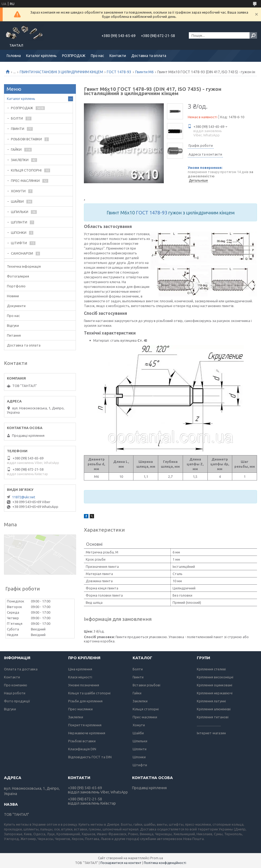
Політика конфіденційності (165, 863)
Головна (14, 56)
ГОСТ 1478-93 (119, 72)
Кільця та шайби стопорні (89, 693)
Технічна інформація (24, 266)
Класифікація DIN (82, 749)
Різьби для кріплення (85, 701)
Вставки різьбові (146, 685)
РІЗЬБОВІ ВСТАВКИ (26, 139)
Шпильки (140, 741)
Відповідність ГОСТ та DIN (90, 757)
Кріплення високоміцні (215, 677)
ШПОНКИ (19, 233)
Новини (13, 296)
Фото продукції (17, 701)
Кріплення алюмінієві (214, 709)
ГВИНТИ (18, 129)
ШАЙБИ (17, 201)
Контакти (118, 56)
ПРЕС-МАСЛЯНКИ (25, 181)
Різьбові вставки (82, 741)
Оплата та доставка (21, 669)
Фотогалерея (18, 276)
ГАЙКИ (16, 149)
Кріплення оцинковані (215, 685)
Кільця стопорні (146, 709)
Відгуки (13, 325)
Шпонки (139, 757)
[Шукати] (253, 35)
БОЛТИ (17, 118)
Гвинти (138, 677)
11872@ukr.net (24, 497)
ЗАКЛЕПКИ (20, 160)
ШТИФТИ (19, 243)
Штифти (140, 765)
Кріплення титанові (213, 717)
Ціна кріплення (80, 669)
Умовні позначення (84, 685)
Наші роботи (15, 693)
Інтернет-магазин (211, 733)
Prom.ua (157, 858)
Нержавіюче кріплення (87, 733)
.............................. (209, 725)
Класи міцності (80, 677)
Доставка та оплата (149, 56)
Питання (14, 335)
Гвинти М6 (144, 72)
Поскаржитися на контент (121, 863)
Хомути (139, 725)
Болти (138, 669)
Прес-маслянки (80, 709)
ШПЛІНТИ (19, 222)
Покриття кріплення (85, 725)
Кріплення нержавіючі (215, 693)
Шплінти (140, 749)
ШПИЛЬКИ (20, 212)
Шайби (138, 733)
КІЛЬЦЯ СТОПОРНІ (26, 170)
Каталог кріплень (41, 56)
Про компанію (16, 685)
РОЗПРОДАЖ (74, 56)
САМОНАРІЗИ (22, 253)
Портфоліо (16, 286)
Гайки (137, 693)
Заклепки (76, 717)
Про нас (97, 56)
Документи (16, 306)
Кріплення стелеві (211, 669)
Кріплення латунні (211, 701)
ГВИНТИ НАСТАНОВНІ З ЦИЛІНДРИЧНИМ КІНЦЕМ (61, 72)
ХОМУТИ (18, 191)
